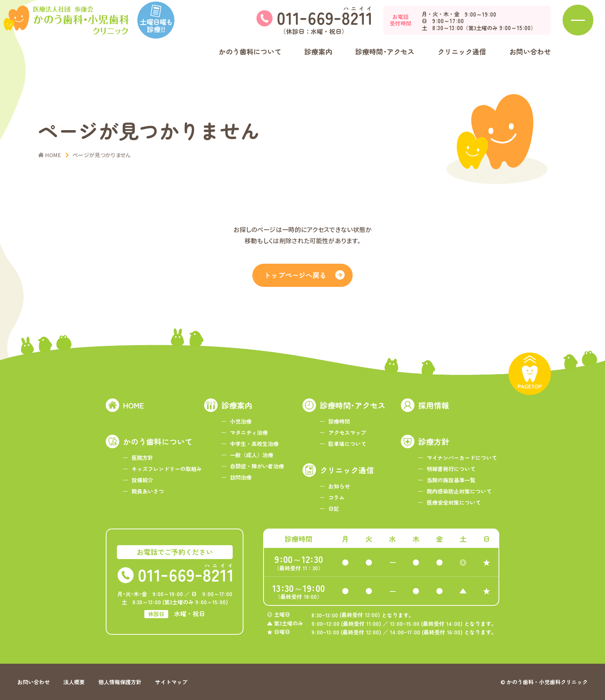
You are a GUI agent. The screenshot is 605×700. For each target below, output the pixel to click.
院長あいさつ (148, 491)
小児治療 (241, 421)
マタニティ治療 (249, 432)
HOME (134, 405)
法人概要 (74, 682)
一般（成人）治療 (252, 455)
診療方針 (434, 442)
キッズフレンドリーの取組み (167, 469)
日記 (334, 508)
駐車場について (347, 444)
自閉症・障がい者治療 (257, 466)
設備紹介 (142, 480)
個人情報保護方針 (120, 682)
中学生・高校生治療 (254, 444)
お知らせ (339, 486)
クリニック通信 (347, 470)
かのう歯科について (158, 442)
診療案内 (237, 405)
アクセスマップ (347, 432)
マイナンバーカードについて (462, 458)
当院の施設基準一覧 (451, 480)
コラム (336, 497)
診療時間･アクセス (353, 405)
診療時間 (339, 421)
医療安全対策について (454, 502)
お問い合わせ (530, 64)
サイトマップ (171, 682)
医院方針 (142, 458)
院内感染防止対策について (459, 491)
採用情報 (434, 405)
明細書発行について (451, 469)
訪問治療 (241, 477)
